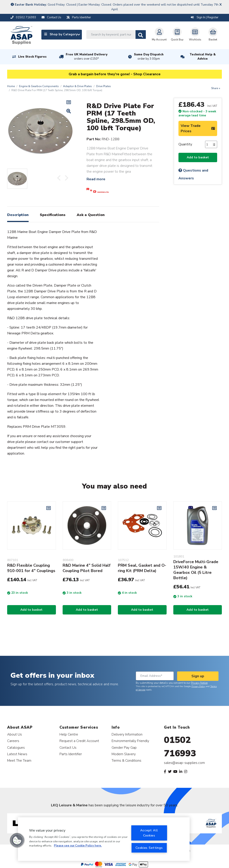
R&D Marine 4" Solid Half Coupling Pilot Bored (87, 568)
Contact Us (68, 747)
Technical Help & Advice (203, 57)
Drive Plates (104, 86)
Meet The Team (19, 760)
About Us (15, 734)
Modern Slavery (124, 754)
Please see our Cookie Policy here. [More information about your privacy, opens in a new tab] (78, 846)
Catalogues (16, 747)
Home (11, 86)
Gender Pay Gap (124, 747)
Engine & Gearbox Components (39, 86)
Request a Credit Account (79, 741)
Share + (216, 88)
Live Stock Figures (32, 57)
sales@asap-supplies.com (184, 763)
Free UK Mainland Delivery (87, 57)
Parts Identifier (71, 754)
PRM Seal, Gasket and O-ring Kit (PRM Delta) (142, 568)
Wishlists (195, 34)
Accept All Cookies (149, 833)
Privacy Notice (199, 683)
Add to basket (198, 157)
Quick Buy (177, 34)
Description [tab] (18, 215)
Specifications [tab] (53, 215)
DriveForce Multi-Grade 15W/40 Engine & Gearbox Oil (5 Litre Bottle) (196, 570)
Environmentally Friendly (130, 741)
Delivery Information (127, 734)
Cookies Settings (149, 848)
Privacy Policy (198, 686)
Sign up (198, 676)
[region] (104, 839)
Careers (13, 741)
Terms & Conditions (126, 760)
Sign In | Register (205, 17)
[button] (17, 840)
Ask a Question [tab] (91, 215)
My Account (159, 34)
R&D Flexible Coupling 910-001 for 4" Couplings (31, 568)
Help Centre (69, 734)
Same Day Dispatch (149, 57)
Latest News (17, 754)
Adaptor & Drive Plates (77, 86)
